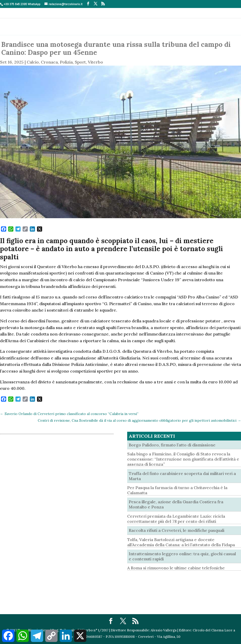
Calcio (33, 62)
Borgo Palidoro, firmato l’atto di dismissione (172, 445)
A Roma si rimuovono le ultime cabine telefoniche (176, 568)
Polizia (66, 62)
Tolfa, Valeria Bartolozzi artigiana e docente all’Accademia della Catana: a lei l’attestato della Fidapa (181, 542)
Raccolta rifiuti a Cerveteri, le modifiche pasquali (177, 530)
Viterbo (95, 62)
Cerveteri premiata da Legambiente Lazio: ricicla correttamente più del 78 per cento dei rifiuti (176, 519)
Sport (80, 62)
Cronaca (49, 62)
